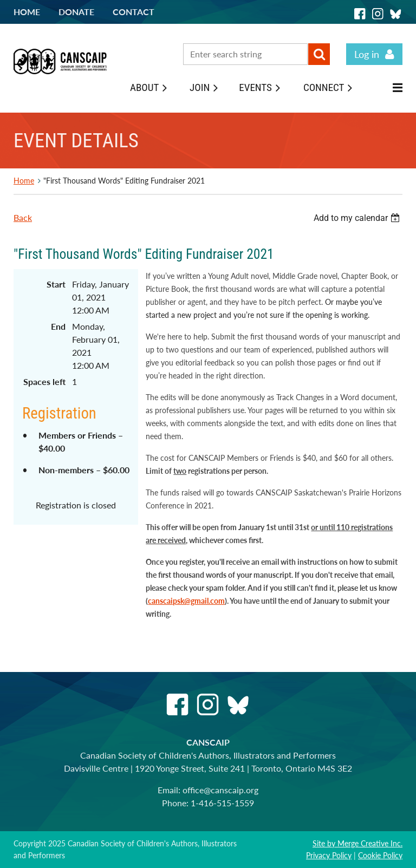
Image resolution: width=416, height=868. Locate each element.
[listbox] (358, 218)
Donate (76, 12)
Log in (367, 54)
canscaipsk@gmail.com (186, 601)
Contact (134, 12)
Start (56, 284)
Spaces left (44, 381)
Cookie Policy (380, 855)
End (58, 326)
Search (319, 54)
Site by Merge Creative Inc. (357, 843)
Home (27, 12)
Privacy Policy (329, 855)
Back (23, 217)
